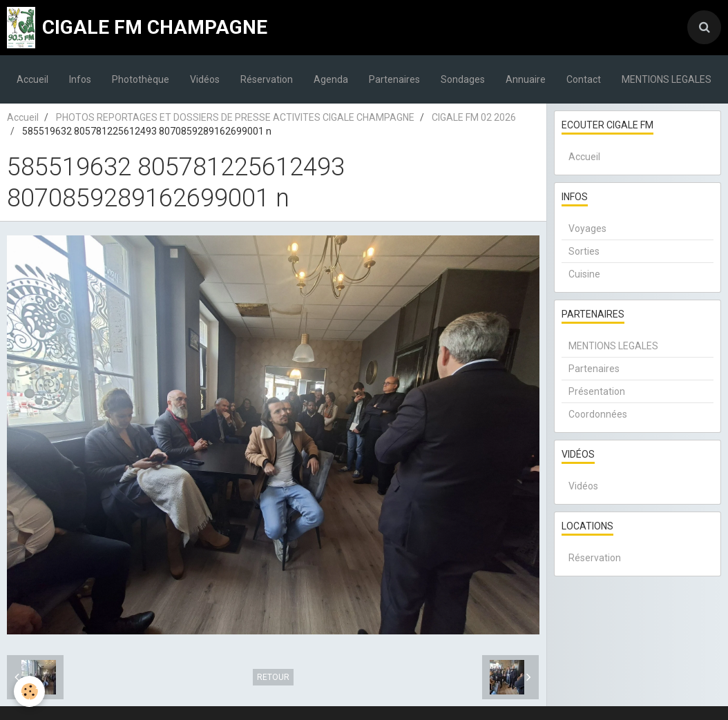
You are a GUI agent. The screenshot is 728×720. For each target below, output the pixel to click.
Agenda (331, 79)
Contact (584, 79)
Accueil (32, 79)
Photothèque (141, 79)
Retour (273, 677)
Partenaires (394, 79)
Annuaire (526, 79)
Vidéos (205, 79)
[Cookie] (29, 691)
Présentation (597, 391)
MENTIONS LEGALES (667, 79)
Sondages (463, 79)
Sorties (584, 251)
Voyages (587, 228)
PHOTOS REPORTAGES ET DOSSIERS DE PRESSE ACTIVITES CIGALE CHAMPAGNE (235, 117)
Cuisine (584, 274)
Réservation (267, 79)
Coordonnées (598, 414)
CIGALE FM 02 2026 (474, 117)
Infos (80, 79)
